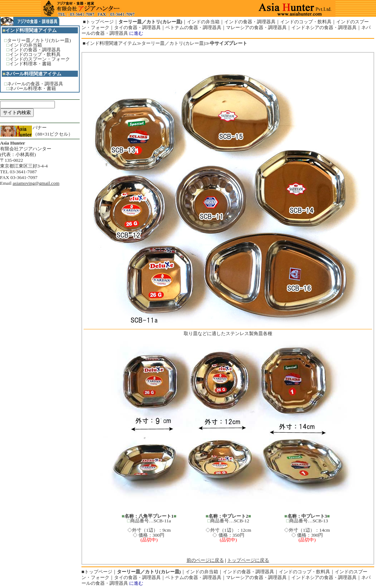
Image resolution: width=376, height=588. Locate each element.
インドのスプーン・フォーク (40, 59)
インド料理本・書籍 (30, 64)
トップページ (100, 22)
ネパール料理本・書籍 (33, 88)
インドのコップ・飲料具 (35, 54)
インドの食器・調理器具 (35, 50)
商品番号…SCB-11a (151, 521)
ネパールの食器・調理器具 (35, 84)
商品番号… (222, 521)
